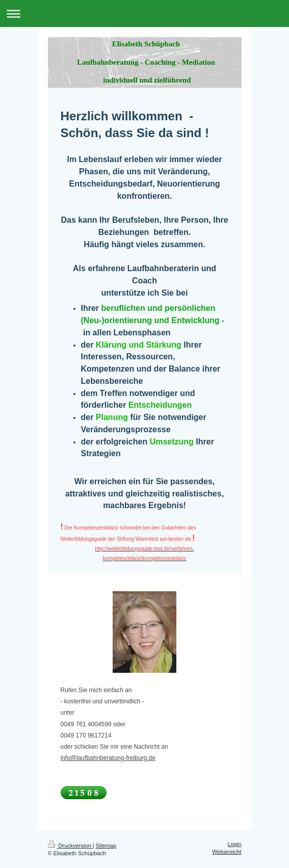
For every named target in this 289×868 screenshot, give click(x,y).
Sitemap (106, 846)
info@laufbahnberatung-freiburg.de (108, 758)
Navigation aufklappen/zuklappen (144, 14)
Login (235, 844)
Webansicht (227, 852)
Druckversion (70, 846)
